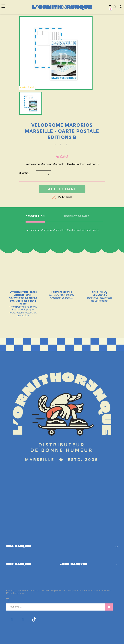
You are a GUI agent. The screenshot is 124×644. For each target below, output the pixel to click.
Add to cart (62, 189)
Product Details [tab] (76, 216)
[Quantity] (42, 173)
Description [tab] (35, 216)
